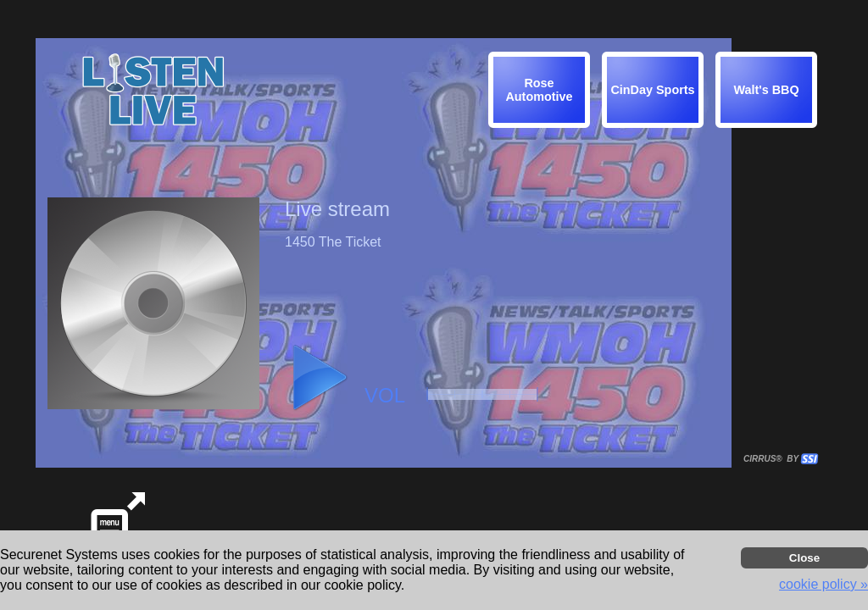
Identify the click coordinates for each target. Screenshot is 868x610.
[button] (769, 92)
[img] (766, 90)
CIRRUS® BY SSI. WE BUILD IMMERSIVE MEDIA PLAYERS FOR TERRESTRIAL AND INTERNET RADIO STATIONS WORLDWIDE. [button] (773, 459)
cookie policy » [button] (823, 584)
